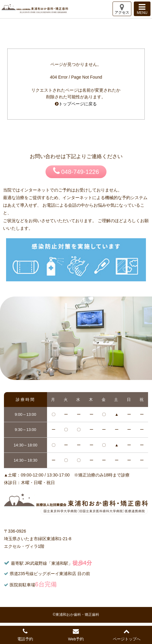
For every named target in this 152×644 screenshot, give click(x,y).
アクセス (122, 9)
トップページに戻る (78, 104)
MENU (142, 9)
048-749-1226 (76, 171)
